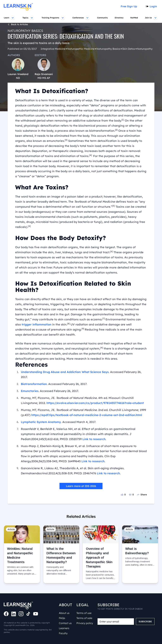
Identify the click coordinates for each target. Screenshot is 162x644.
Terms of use (85, 613)
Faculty (63, 633)
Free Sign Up (130, 6)
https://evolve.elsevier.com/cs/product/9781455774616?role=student (75, 388)
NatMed (135, 18)
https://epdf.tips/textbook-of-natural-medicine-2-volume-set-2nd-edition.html (83, 400)
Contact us (66, 623)
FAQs (62, 618)
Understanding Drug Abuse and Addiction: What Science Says (62, 362)
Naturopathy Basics (24, 31)
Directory (120, 18)
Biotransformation (33, 369)
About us (65, 613)
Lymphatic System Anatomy (40, 407)
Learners (65, 628)
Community (103, 18)
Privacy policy (85, 623)
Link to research (61, 424)
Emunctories (29, 376)
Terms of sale (85, 618)
